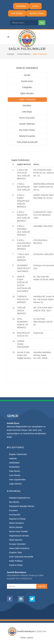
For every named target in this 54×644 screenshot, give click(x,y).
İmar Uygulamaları (17, 480)
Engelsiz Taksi (16, 552)
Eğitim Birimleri (27, 93)
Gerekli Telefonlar (27, 124)
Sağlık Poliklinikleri (27, 100)
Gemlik (27, 75)
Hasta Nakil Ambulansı (19, 548)
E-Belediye (21, 6)
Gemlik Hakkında (24, 54)
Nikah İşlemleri (16, 540)
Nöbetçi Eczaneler (27, 136)
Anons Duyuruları (27, 118)
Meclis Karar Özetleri (19, 531)
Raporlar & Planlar (17, 519)
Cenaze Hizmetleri (17, 544)
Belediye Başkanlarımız (20, 498)
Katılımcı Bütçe (16, 565)
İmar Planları (15, 475)
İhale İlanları (15, 471)
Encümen (13, 510)
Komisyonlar (15, 515)
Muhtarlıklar (14, 467)
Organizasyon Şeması (19, 536)
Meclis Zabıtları (16, 527)
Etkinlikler (27, 106)
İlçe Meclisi (14, 502)
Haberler (13, 458)
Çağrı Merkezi (15, 484)
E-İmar (35, 6)
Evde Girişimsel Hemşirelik (21, 557)
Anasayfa (11, 54)
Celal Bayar (27, 112)
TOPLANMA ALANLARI (27, 142)
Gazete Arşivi (27, 81)
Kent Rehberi (17, 13)
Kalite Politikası (16, 561)
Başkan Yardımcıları (18, 454)
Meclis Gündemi (16, 523)
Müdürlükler (14, 463)
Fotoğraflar (27, 87)
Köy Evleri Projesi (27, 130)
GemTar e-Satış (36, 13)
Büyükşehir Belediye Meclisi (22, 506)
